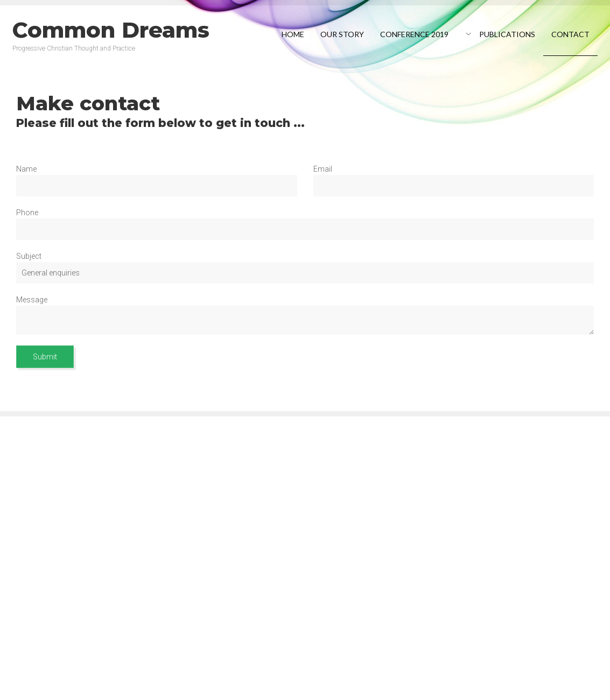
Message (32, 300)
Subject (29, 256)
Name (26, 169)
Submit (45, 357)
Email (323, 169)
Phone (27, 213)
